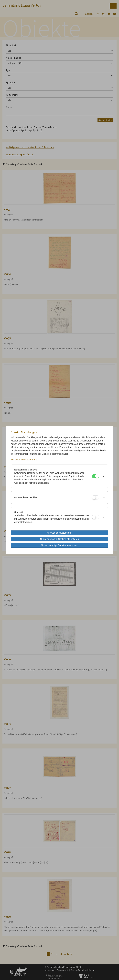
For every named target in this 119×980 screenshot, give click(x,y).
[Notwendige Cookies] (95, 476)
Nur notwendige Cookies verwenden (59, 545)
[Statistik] (95, 517)
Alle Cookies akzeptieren (59, 533)
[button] (103, 476)
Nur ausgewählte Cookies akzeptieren (60, 539)
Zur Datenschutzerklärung (24, 460)
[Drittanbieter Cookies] (95, 497)
